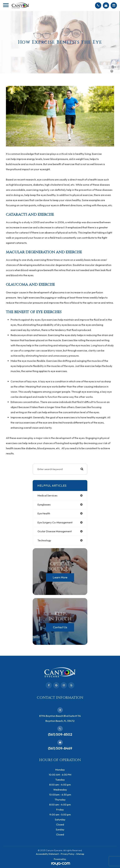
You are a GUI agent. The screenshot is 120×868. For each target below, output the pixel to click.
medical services (47, 495)
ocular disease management (55, 531)
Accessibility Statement (47, 854)
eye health (44, 513)
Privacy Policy (67, 854)
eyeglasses (44, 504)
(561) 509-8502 (60, 734)
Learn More (60, 577)
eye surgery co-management (55, 522)
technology (44, 540)
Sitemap (80, 854)
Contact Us (60, 627)
